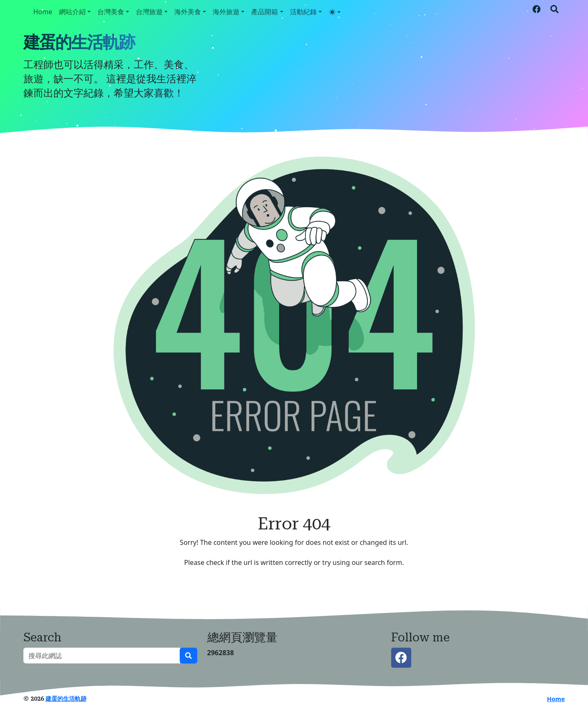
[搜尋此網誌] (102, 656)
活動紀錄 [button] (303, 12)
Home (43, 12)
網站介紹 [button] (72, 12)
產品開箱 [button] (265, 12)
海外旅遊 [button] (226, 12)
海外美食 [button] (188, 12)
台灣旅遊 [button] (149, 12)
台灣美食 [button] (111, 12)
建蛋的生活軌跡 (79, 42)
